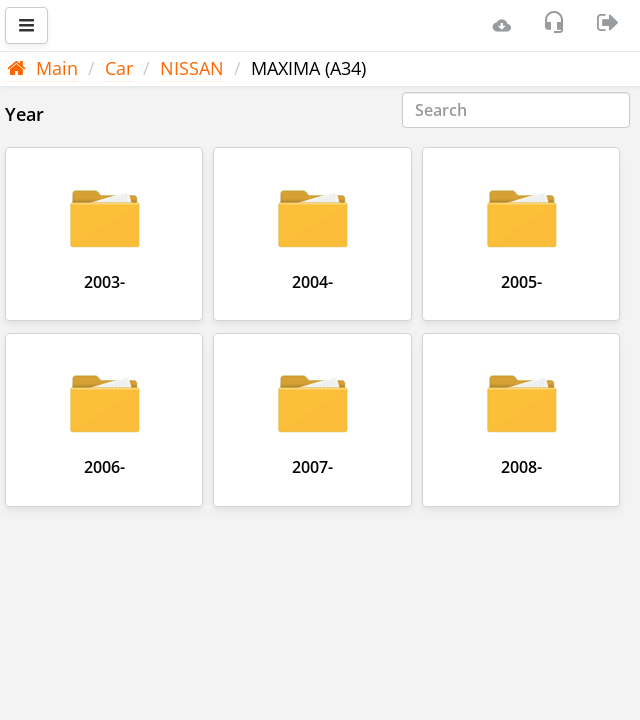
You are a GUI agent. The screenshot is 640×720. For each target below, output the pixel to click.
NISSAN (192, 68)
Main (42, 68)
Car (119, 68)
